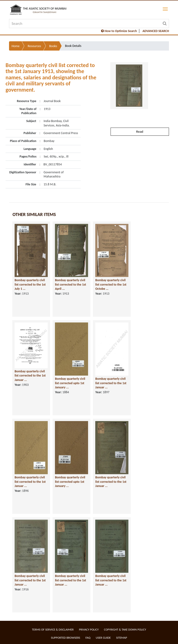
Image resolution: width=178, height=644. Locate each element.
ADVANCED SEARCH (156, 31)
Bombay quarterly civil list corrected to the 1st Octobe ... (111, 284)
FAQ (88, 638)
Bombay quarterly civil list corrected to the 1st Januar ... (30, 376)
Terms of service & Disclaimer (53, 630)
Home (16, 46)
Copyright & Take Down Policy (125, 630)
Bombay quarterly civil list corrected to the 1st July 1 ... (30, 284)
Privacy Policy (89, 630)
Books (53, 46)
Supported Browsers (66, 638)
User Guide (103, 638)
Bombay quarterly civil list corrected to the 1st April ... (70, 284)
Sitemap (122, 638)
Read (140, 132)
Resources (34, 46)
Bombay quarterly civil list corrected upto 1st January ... (70, 383)
